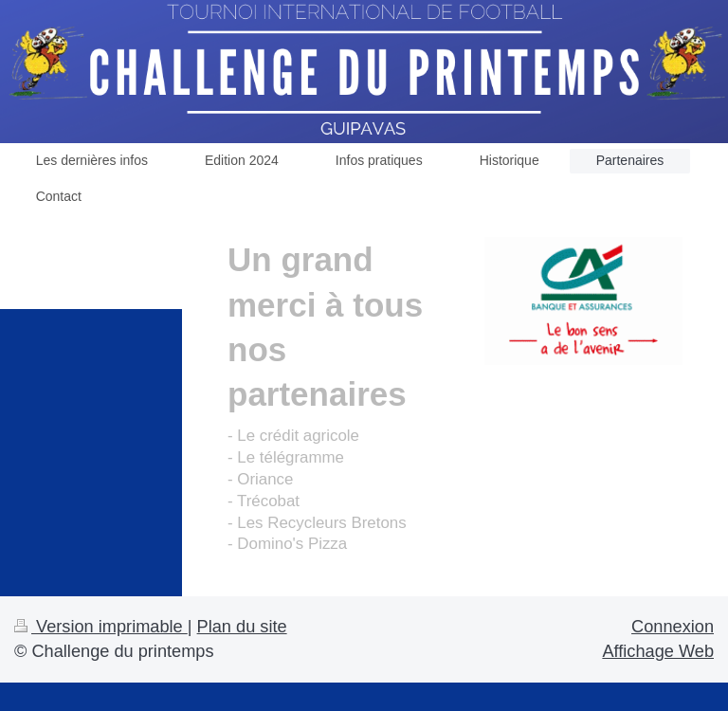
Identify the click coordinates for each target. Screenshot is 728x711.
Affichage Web (658, 651)
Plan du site (242, 627)
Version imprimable (101, 627)
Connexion (673, 627)
